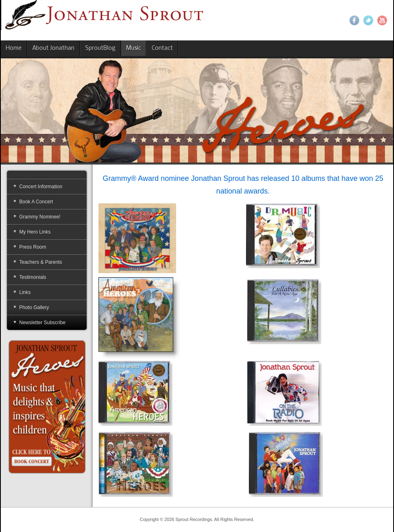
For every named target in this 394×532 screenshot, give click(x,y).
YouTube (382, 20)
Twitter (368, 20)
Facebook (354, 20)
